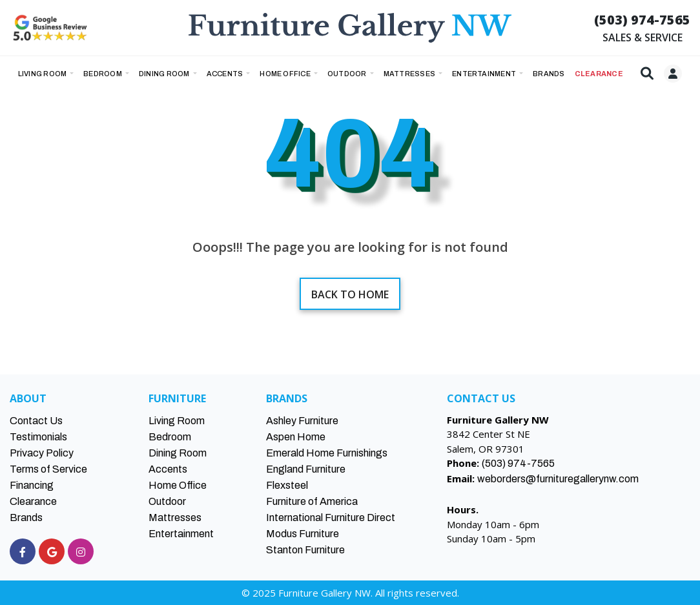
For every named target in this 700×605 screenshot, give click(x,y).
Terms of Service (48, 469)
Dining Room (165, 74)
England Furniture (306, 469)
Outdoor (348, 74)
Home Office (286, 74)
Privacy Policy (42, 453)
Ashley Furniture (302, 421)
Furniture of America (312, 501)
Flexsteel (287, 485)
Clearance (33, 501)
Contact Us (36, 421)
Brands (26, 518)
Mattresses (410, 74)
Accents (226, 74)
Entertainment (485, 74)
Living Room (43, 74)
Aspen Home (296, 437)
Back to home (350, 294)
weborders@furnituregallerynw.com (558, 479)
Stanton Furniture (305, 550)
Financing (32, 485)
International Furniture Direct (331, 518)
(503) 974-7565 (642, 20)
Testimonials (38, 437)
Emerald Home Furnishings (327, 453)
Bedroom (103, 74)
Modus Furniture (303, 534)
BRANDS (549, 74)
